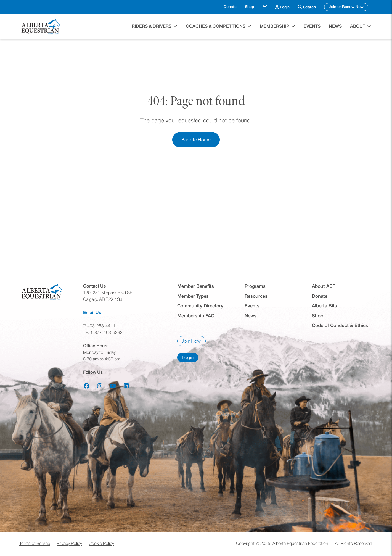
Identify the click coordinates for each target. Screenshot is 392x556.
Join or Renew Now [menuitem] (349, 6)
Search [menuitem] (309, 7)
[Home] (41, 27)
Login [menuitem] (285, 6)
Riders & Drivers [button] (152, 27)
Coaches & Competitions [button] (216, 27)
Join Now (194, 342)
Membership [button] (275, 27)
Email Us (92, 313)
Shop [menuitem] (250, 7)
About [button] (358, 27)
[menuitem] (265, 7)
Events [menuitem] (312, 27)
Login (190, 358)
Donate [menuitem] (230, 7)
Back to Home (196, 140)
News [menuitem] (335, 27)
